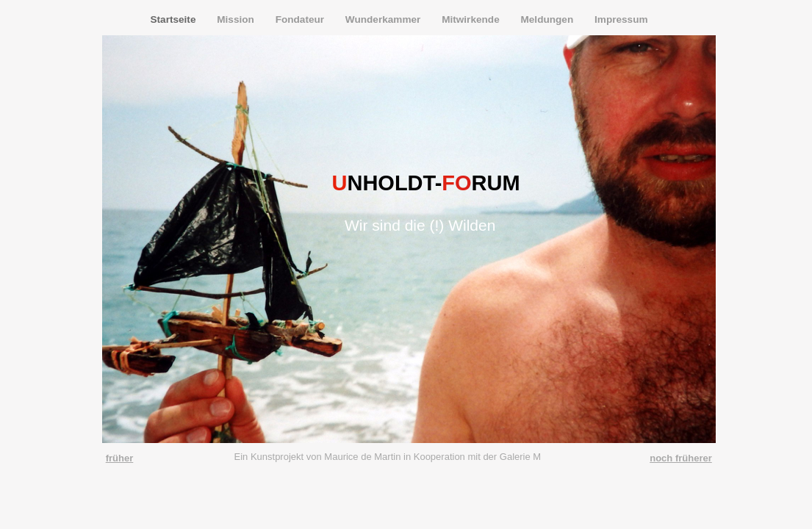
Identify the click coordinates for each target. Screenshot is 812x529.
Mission (237, 19)
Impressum (621, 19)
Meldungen (548, 19)
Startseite (175, 19)
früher (120, 458)
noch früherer (681, 458)
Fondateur (301, 19)
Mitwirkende (472, 19)
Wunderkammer (384, 19)
